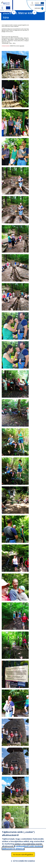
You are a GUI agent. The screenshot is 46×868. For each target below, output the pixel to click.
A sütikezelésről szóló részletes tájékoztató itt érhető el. (22, 850)
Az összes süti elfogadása (23, 857)
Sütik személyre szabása (24, 864)
